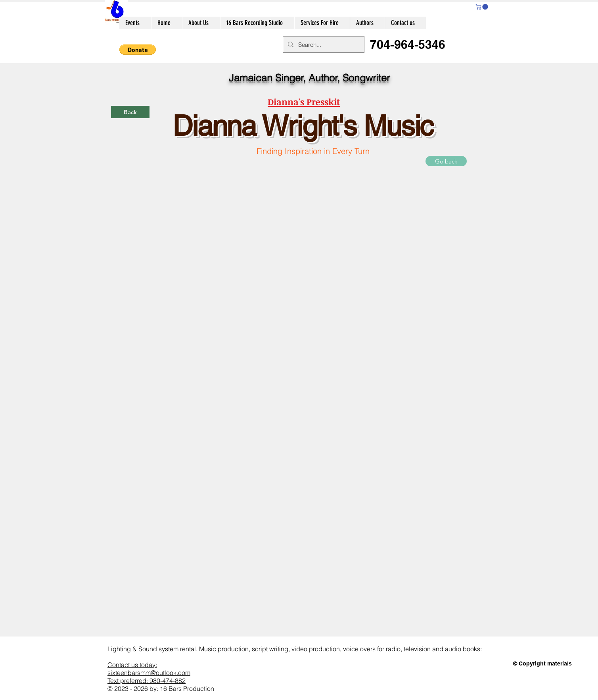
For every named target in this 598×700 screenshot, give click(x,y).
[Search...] (323, 44)
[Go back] (446, 161)
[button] (482, 7)
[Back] (130, 112)
